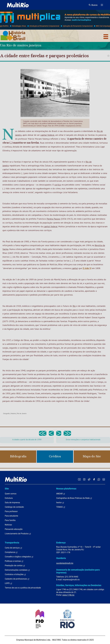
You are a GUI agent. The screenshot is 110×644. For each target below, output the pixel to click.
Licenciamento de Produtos (18, 534)
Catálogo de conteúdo (14, 507)
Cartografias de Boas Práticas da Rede (74, 498)
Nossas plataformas (66, 489)
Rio (74, 306)
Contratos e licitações (15, 574)
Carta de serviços (13, 548)
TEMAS (61, 507)
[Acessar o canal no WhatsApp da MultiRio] (99, 479)
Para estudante (11, 516)
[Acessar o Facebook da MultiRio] (94, 479)
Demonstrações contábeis (17, 570)
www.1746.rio (68, 595)
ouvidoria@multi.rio (65, 563)
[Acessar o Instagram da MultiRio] (84, 479)
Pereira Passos (53, 219)
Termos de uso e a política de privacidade (23, 588)
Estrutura (9, 498)
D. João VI (87, 268)
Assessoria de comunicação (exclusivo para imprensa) (78, 571)
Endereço (61, 543)
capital (75, 268)
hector (60, 503)
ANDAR (61, 494)
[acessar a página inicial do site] (18, 5)
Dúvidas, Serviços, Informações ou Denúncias (79, 585)
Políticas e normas (14, 561)
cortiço (58, 185)
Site (7, 489)
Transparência (12, 543)
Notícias (8, 525)
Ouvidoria (61, 558)
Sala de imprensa (12, 503)
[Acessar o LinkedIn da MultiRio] (104, 479)
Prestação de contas (15, 566)
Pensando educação (14, 529)
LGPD (8, 583)
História (13, 414)
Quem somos (11, 494)
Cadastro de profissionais (17, 579)
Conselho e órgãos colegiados (19, 557)
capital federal (47, 135)
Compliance (11, 552)
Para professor (11, 511)
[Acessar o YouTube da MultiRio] (79, 479)
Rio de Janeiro (22, 414)
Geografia (6, 414)
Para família (10, 520)
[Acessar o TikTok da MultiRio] (89, 479)
